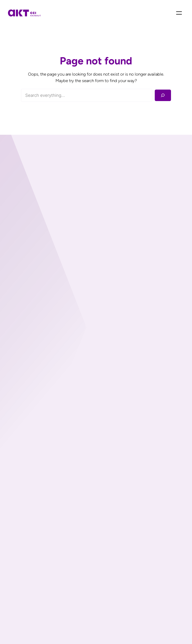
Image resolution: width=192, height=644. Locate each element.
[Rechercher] (163, 95)
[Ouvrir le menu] (179, 13)
